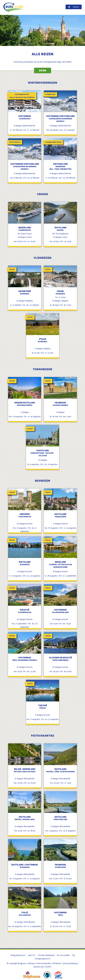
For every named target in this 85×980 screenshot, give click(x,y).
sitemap (31, 963)
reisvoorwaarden (44, 963)
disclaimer (57, 963)
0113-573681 (63, 955)
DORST (48, 967)
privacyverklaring (70, 963)
